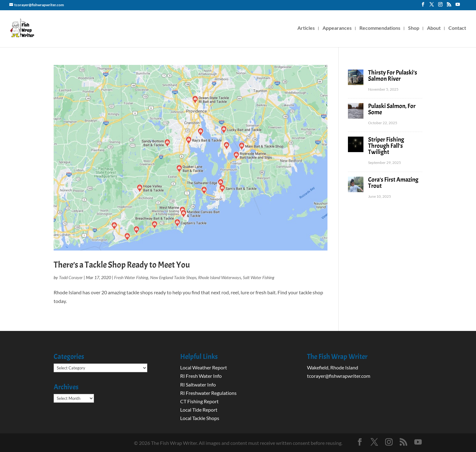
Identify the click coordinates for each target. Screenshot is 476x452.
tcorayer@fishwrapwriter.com (339, 376)
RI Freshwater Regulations (208, 393)
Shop (414, 28)
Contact (457, 28)
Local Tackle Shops (200, 418)
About (434, 28)
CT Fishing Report (199, 401)
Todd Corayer (71, 277)
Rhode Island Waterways (220, 277)
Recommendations (380, 28)
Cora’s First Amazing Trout (393, 183)
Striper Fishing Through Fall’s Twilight (386, 146)
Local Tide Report (199, 410)
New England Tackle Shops (173, 277)
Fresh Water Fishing (131, 277)
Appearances (337, 28)
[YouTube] (458, 6)
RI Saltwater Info (198, 384)
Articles (306, 28)
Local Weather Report (204, 367)
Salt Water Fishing (259, 277)
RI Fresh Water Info (201, 376)
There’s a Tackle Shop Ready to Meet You (122, 265)
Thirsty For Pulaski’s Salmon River (393, 76)
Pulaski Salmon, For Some (392, 109)
